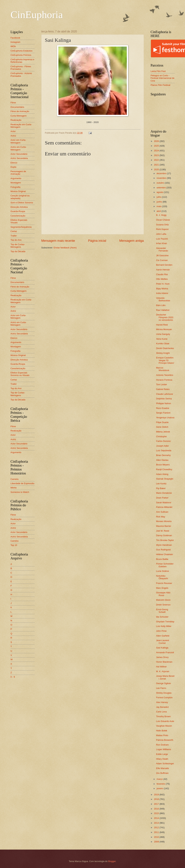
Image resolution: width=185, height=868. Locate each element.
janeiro (160, 788)
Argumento (16, 178)
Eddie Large (162, 754)
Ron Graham (162, 745)
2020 (157, 169)
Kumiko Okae (163, 343)
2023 (157, 155)
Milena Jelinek (163, 432)
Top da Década (18, 251)
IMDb (13, 46)
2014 (157, 818)
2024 (157, 151)
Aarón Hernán (163, 270)
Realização (16, 120)
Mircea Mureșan (164, 329)
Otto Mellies (162, 279)
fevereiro (161, 784)
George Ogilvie (163, 683)
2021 (157, 165)
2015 (157, 813)
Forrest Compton (164, 697)
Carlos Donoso (163, 441)
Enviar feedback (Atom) (65, 248)
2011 (157, 832)
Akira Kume (162, 339)
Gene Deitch (162, 427)
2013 (157, 823)
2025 (157, 146)
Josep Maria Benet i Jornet (165, 677)
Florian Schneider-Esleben (165, 565)
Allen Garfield (163, 636)
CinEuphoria (37, 15)
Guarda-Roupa (18, 211)
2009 (157, 842)
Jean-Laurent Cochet (163, 642)
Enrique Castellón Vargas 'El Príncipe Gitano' (165, 360)
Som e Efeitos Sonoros (22, 203)
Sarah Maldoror (164, 502)
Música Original (18, 191)
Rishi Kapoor (162, 229)
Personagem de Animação (18, 173)
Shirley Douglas (164, 693)
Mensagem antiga (131, 241)
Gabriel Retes (163, 389)
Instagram (15, 42)
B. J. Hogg (161, 215)
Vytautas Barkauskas (163, 299)
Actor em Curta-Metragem (18, 141)
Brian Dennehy (163, 455)
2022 (157, 160)
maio (159, 206)
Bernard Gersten (164, 265)
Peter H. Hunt (163, 284)
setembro (162, 188)
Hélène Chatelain (165, 554)
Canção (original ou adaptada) (20, 197)
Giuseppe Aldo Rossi (163, 594)
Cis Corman (162, 260)
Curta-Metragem (19, 116)
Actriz (13, 136)
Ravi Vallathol (163, 310)
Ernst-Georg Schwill (162, 611)
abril (159, 211)
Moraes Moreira (164, 521)
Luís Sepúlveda (164, 450)
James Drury (162, 657)
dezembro (162, 173)
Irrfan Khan (162, 243)
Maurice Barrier (164, 526)
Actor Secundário (19, 154)
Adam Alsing (162, 474)
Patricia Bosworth (165, 740)
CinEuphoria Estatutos (22, 51)
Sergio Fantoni (163, 413)
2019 (157, 795)
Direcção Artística (19, 207)
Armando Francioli (165, 652)
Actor (13, 131)
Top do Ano (16, 240)
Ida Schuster (162, 617)
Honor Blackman (164, 662)
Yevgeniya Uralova (165, 418)
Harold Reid (162, 325)
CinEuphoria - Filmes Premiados (21, 68)
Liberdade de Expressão (23, 483)
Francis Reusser (164, 583)
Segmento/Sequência (21, 227)
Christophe (161, 436)
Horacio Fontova (164, 380)
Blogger (112, 861)
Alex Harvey (162, 702)
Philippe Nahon (164, 403)
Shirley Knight (163, 353)
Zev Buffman (162, 773)
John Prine (161, 631)
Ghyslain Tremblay (165, 622)
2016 (157, 809)
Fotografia (16, 187)
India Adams (162, 293)
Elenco (14, 163)
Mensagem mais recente (58, 241)
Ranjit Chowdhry (164, 469)
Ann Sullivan (162, 512)
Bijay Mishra (162, 289)
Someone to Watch (20, 492)
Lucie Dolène (163, 571)
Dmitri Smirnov (163, 605)
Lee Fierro (161, 688)
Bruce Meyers (163, 465)
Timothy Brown (163, 716)
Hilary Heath (162, 759)
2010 (157, 837)
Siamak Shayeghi (165, 479)
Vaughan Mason (164, 726)
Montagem (16, 183)
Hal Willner (161, 667)
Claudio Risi (162, 274)
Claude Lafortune (165, 394)
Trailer (14, 236)
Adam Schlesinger (165, 764)
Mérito (14, 488)
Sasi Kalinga (162, 648)
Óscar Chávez (163, 220)
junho (160, 202)
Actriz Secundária (19, 158)
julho (159, 197)
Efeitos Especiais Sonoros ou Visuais (20, 374)
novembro (162, 178)
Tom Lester (162, 384)
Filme (13, 103)
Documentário (17, 107)
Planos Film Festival (160, 85)
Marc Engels (162, 588)
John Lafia (161, 234)
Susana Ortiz (162, 225)
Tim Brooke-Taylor (165, 540)
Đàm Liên (161, 305)
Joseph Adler (162, 446)
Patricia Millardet (164, 507)
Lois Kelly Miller (164, 626)
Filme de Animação (20, 111)
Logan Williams (164, 749)
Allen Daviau (162, 460)
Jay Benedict (162, 707)
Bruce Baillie (162, 559)
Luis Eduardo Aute (165, 721)
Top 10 (14, 545)
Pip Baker (161, 488)
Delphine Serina (164, 399)
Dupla (13, 167)
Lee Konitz (161, 484)
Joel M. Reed (163, 531)
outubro (161, 183)
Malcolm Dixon (163, 600)
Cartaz (14, 231)
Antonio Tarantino (165, 375)
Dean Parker (162, 498)
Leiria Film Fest (158, 71)
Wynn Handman (164, 545)
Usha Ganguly (163, 334)
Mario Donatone (164, 493)
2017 (157, 804)
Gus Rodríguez (164, 550)
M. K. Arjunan (163, 671)
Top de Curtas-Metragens (18, 246)
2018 (157, 799)
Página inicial (97, 241)
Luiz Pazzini (162, 239)
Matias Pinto (162, 735)
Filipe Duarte (162, 422)
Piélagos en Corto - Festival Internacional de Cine (163, 78)
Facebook (15, 38)
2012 (157, 827)
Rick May (161, 517)
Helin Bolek (162, 731)
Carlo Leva (161, 712)
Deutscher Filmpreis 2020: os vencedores (165, 317)
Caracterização (18, 216)
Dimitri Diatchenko (165, 348)
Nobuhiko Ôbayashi (162, 577)
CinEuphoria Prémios (21, 55)
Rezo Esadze (163, 408)
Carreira (15, 479)
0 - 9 (13, 677)
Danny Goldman (164, 535)
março (160, 779)
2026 (157, 141)
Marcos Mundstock (163, 369)
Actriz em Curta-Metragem (19, 148)
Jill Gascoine (162, 255)
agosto (160, 192)
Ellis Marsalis (163, 768)
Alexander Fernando (162, 249)
